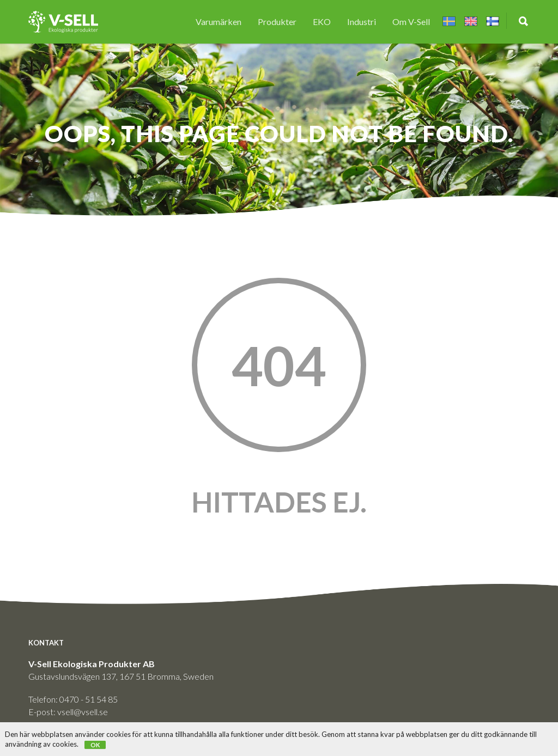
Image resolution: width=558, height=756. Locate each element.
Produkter (277, 22)
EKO (322, 22)
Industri (362, 22)
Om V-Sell (411, 22)
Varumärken (219, 22)
